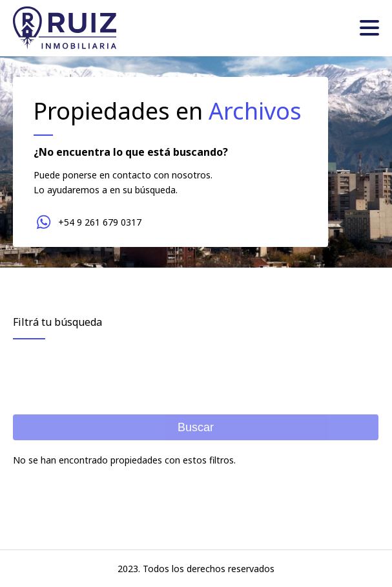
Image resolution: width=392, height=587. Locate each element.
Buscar (196, 427)
